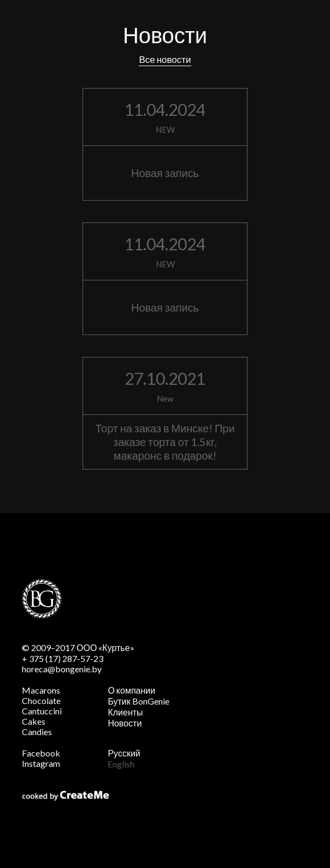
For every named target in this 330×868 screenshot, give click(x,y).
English (121, 764)
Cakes (34, 721)
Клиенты (125, 712)
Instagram (41, 763)
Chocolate (41, 700)
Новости (125, 723)
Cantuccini (42, 711)
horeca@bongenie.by (62, 669)
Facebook (41, 753)
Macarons (41, 690)
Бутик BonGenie (138, 701)
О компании (131, 690)
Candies (37, 732)
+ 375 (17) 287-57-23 (63, 658)
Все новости (165, 59)
